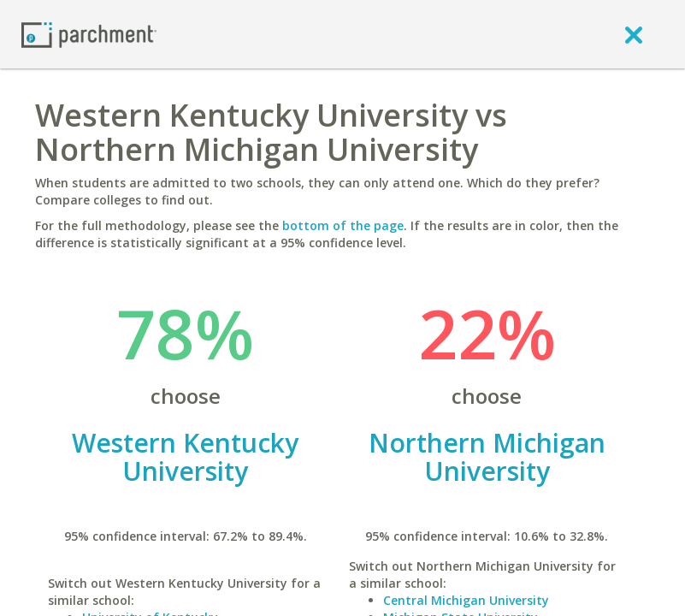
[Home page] (89, 34)
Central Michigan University (466, 600)
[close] (634, 34)
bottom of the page (343, 225)
